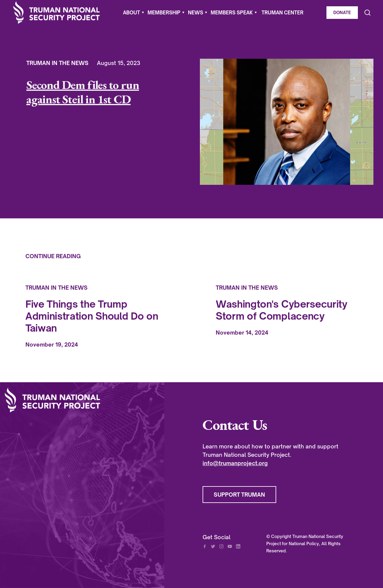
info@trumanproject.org (235, 463)
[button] (133, 13)
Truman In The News (57, 63)
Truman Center (282, 13)
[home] (57, 12)
